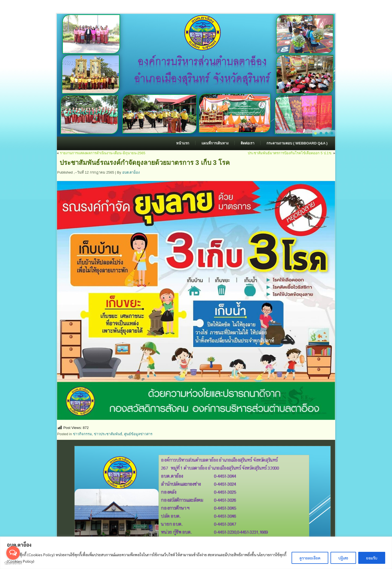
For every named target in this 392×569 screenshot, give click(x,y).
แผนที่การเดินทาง (215, 143)
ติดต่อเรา (247, 143)
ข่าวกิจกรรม (82, 434)
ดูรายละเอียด (310, 558)
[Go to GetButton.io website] (13, 563)
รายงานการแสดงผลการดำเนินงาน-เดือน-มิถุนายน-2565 (103, 153)
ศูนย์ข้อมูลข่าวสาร (138, 434)
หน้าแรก (183, 143)
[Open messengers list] (13, 553)
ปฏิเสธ (343, 558)
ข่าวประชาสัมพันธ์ (108, 434)
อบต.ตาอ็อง (131, 172)
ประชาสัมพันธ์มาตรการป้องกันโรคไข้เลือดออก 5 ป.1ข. (290, 153)
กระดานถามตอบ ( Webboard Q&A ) (297, 143)
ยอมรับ (372, 558)
